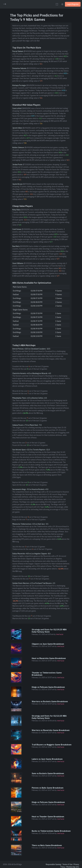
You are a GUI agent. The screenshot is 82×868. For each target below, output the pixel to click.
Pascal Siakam (18, 51)
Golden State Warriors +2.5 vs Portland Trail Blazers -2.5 (34, 583)
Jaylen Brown (17, 184)
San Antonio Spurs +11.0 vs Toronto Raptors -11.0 (31, 450)
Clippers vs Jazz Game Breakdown (48, 644)
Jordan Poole (17, 165)
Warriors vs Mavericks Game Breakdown (51, 730)
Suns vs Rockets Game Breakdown (48, 773)
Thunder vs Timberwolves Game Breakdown (47, 674)
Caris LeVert (17, 108)
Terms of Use (67, 864)
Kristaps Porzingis (19, 85)
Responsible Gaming (53, 864)
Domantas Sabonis (19, 68)
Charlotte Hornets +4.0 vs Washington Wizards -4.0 (32, 373)
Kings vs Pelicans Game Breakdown (48, 687)
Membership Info (73, 867)
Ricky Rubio (17, 210)
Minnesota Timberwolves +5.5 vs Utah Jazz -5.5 (30, 524)
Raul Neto (16, 246)
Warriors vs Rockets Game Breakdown (50, 701)
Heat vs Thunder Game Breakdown (48, 817)
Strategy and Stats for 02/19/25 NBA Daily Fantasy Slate (49, 631)
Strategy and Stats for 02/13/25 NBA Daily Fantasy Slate (49, 717)
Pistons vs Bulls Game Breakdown (48, 788)
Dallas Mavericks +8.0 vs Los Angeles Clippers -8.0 (31, 554)
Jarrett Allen (17, 128)
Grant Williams (18, 263)
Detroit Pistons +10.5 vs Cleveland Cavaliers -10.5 (31, 349)
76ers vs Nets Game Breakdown (47, 845)
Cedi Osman (17, 229)
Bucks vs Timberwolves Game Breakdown (51, 831)
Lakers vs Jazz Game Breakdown (47, 759)
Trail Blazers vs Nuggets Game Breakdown (52, 745)
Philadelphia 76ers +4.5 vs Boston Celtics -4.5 (30, 398)
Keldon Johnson (18, 147)
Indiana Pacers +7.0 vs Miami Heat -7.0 (27, 425)
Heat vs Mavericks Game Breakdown (49, 658)
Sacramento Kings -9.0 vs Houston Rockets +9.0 (30, 489)
